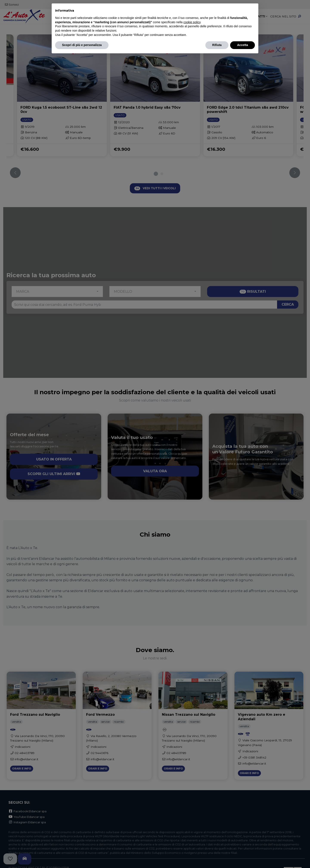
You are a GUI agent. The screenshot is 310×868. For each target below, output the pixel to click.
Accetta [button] (243, 45)
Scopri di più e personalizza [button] (82, 45)
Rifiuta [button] (217, 45)
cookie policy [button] (192, 22)
